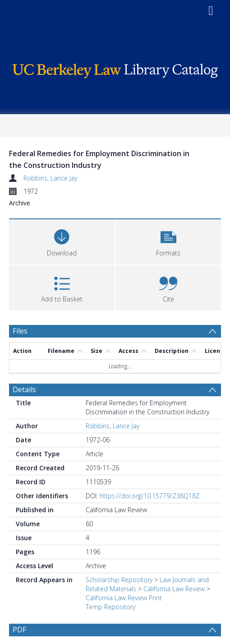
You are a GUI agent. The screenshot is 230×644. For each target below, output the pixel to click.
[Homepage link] (115, 69)
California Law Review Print (124, 598)
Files (20, 331)
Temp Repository (110, 607)
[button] (168, 241)
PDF (19, 630)
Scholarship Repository (119, 580)
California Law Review (174, 589)
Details (24, 389)
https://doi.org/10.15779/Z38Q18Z (150, 496)
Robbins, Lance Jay (50, 178)
